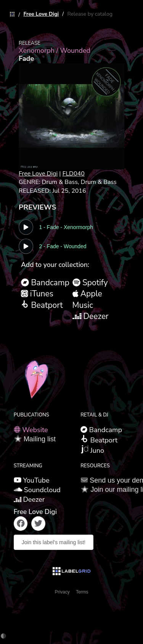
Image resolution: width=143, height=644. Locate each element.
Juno (92, 450)
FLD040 (74, 174)
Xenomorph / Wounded (55, 50)
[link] (10, 15)
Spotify (90, 283)
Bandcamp (45, 283)
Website (31, 430)
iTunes (37, 294)
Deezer (91, 316)
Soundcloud (37, 490)
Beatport (42, 305)
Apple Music (87, 299)
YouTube (32, 480)
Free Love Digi (41, 14)
